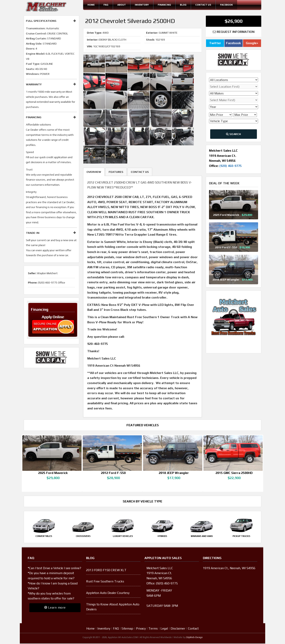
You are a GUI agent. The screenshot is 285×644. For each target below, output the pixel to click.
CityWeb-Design (194, 638)
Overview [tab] (94, 172)
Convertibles (44, 537)
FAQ (106, 5)
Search (234, 134)
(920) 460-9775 (230, 166)
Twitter (215, 43)
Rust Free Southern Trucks (105, 582)
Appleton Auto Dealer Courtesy (108, 593)
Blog (183, 5)
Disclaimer (178, 629)
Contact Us (203, 5)
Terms (153, 629)
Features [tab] (116, 172)
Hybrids (162, 537)
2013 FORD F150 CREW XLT (106, 570)
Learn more (55, 608)
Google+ (252, 43)
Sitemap (127, 629)
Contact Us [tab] (140, 172)
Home (91, 5)
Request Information (234, 32)
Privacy (141, 629)
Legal (164, 629)
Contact (193, 629)
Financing (164, 5)
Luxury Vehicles (123, 537)
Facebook (226, 5)
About (122, 5)
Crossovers (83, 537)
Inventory (142, 5)
